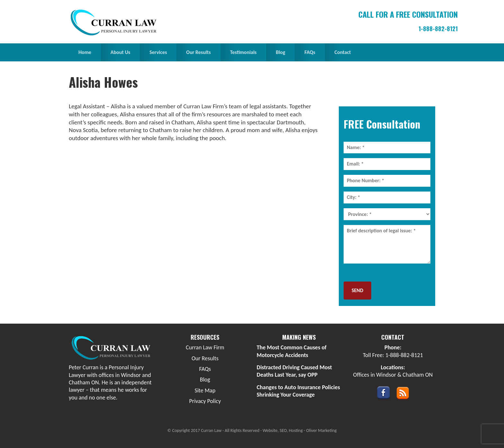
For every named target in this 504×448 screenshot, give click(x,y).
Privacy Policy (205, 401)
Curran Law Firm (205, 347)
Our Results (205, 358)
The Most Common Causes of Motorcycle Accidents (292, 351)
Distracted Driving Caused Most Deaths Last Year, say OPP (294, 371)
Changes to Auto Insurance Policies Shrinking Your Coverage (298, 391)
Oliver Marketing (321, 430)
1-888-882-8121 (438, 29)
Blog (205, 380)
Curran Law (115, 22)
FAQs (205, 369)
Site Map (205, 390)
